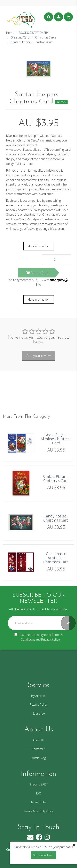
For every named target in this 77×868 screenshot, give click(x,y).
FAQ (39, 793)
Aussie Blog (39, 758)
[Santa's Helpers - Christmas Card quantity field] (56, 259)
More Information (39, 246)
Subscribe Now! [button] (44, 855)
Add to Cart (37, 273)
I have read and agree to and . (38, 637)
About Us (38, 740)
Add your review (39, 356)
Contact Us (38, 749)
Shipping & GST (39, 784)
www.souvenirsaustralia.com (25, 149)
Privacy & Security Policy (38, 811)
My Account (38, 696)
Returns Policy (39, 704)
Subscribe (38, 714)
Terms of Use (39, 802)
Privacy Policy (51, 639)
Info (39, 284)
